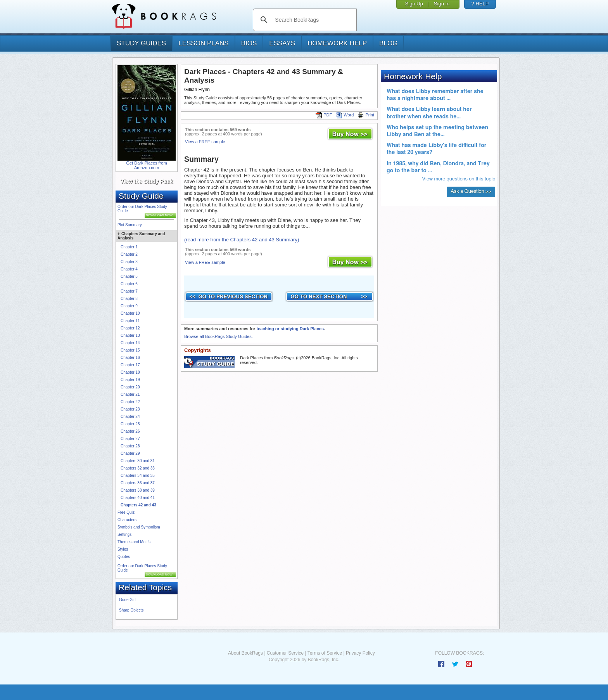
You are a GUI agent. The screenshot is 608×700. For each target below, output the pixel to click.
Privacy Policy (360, 653)
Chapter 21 (130, 394)
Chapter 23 (130, 409)
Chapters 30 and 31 (138, 461)
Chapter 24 (130, 417)
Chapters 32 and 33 (138, 468)
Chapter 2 (129, 254)
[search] (313, 20)
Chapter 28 (130, 446)
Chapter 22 (130, 402)
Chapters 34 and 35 (138, 476)
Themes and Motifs (134, 542)
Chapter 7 (129, 291)
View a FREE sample (205, 142)
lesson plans (203, 43)
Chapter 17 (130, 365)
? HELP (480, 4)
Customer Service (285, 653)
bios (249, 43)
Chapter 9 (129, 306)
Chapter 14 (130, 343)
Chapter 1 (129, 247)
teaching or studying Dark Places (290, 329)
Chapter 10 (130, 313)
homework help (337, 43)
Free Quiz (126, 512)
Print (366, 115)
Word (345, 115)
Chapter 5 (129, 276)
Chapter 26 (130, 431)
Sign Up (414, 4)
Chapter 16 (130, 358)
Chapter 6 (129, 284)
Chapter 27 (130, 439)
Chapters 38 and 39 (138, 490)
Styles (123, 549)
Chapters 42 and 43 (138, 505)
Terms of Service (325, 653)
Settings (124, 535)
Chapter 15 (130, 350)
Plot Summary (130, 225)
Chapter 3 (129, 262)
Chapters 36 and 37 (138, 483)
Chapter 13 (130, 335)
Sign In (442, 4)
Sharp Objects (131, 610)
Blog (388, 43)
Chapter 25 (130, 424)
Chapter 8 (129, 299)
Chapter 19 (130, 380)
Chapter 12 (130, 328)
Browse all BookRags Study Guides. (218, 336)
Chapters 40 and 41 (138, 498)
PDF (324, 115)
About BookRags (245, 653)
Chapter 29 (130, 453)
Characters (127, 520)
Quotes (124, 557)
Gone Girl (127, 600)
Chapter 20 (130, 387)
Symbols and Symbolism (139, 527)
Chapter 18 (130, 372)
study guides (141, 43)
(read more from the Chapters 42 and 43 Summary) (242, 240)
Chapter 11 (130, 321)
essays (282, 43)
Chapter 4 (129, 269)
